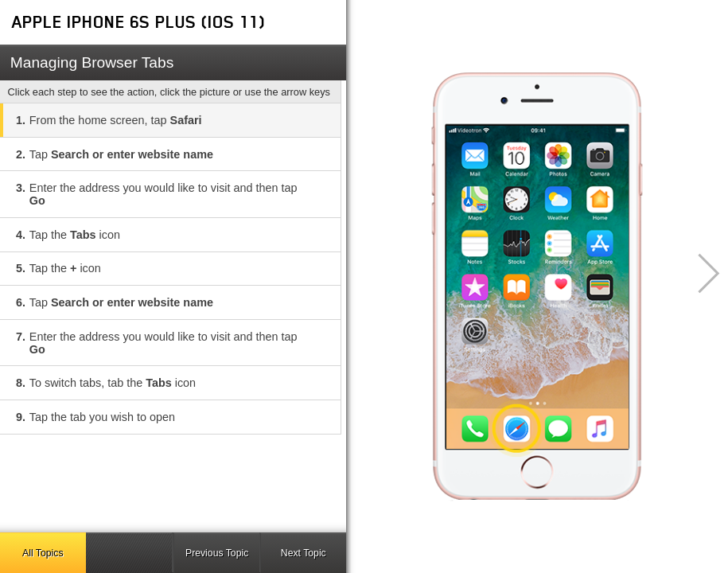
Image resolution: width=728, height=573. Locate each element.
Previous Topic (217, 553)
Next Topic (304, 553)
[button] (700, 273)
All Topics (43, 553)
